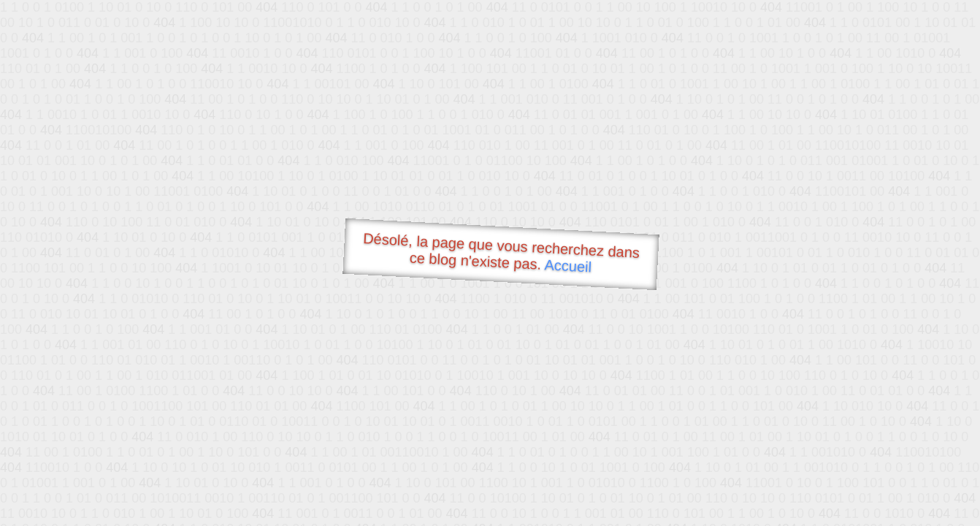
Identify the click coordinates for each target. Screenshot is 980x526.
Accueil (568, 266)
